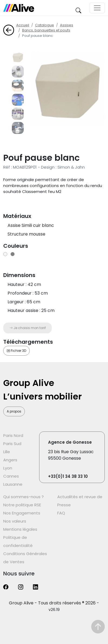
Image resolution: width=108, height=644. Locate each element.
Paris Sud (12, 444)
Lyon (8, 468)
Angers (10, 460)
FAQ (61, 513)
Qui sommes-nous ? (23, 497)
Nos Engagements (22, 513)
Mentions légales (20, 529)
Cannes (11, 476)
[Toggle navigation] (97, 8)
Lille (7, 452)
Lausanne (13, 484)
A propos (14, 411)
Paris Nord (13, 435)
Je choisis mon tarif (28, 328)
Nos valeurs (15, 521)
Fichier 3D (16, 351)
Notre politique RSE (22, 505)
